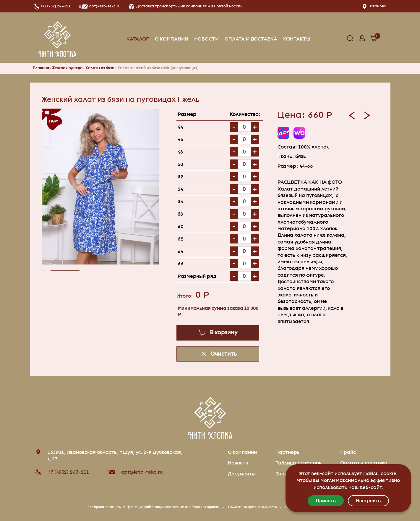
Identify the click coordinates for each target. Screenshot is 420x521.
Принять (326, 501)
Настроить (368, 501)
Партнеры (288, 452)
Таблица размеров (299, 463)
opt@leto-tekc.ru (142, 472)
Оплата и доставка (251, 39)
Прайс (348, 452)
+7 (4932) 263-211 (55, 6)
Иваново (378, 6)
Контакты (297, 39)
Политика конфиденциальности (252, 507)
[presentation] (45, 271)
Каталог (138, 39)
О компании (172, 39)
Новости (206, 39)
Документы (242, 474)
